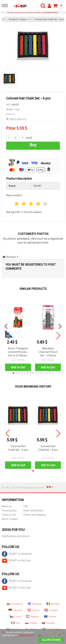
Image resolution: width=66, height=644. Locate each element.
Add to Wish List (16, 119)
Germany (15, 610)
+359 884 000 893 (50, 13)
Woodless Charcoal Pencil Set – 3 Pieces (48, 352)
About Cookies (10, 519)
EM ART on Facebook (17, 554)
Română (53, 604)
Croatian (51, 610)
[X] (3, 632)
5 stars (45, 204)
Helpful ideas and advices (16, 536)
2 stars (24, 204)
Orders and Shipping (34, 515)
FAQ (26, 506)
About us (7, 506)
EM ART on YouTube (16, 561)
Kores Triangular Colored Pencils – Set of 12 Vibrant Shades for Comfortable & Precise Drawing (18, 352)
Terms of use (9, 515)
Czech (15, 616)
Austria (33, 610)
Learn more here (26, 635)
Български (15, 604)
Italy (16, 623)
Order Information (33, 510)
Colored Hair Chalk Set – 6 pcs (18, 448)
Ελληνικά (35, 604)
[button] (13, 373)
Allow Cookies (51, 640)
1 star (17, 204)
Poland (31, 623)
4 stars (38, 204)
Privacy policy (9, 510)
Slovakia (48, 623)
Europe (50, 616)
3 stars (31, 204)
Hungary (32, 616)
